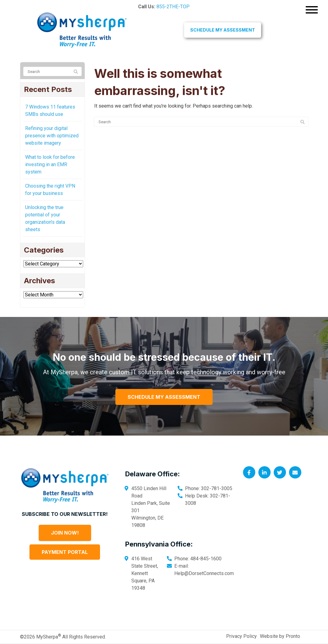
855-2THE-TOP (173, 7)
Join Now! (65, 533)
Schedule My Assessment (223, 30)
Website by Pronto (280, 636)
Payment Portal (65, 552)
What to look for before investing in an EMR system (50, 164)
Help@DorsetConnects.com (204, 573)
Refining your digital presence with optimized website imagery (52, 136)
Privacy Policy (241, 636)
